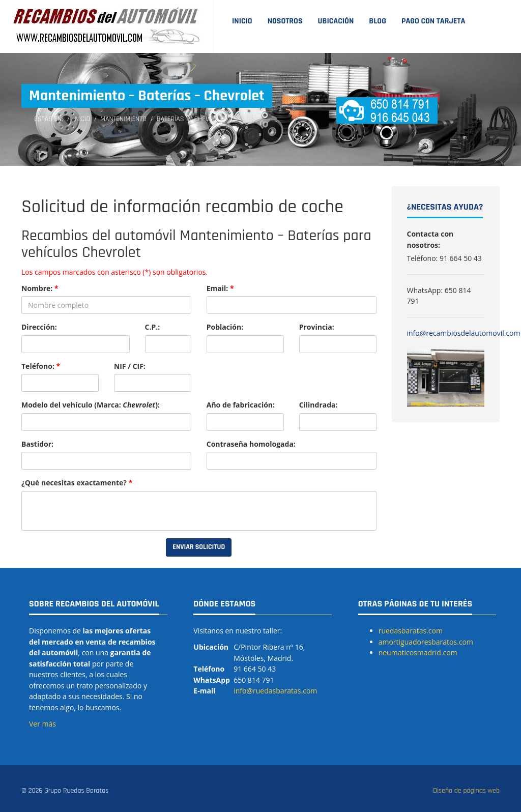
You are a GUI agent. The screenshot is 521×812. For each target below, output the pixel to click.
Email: (220, 288)
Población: (225, 327)
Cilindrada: (319, 405)
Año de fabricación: (241, 405)
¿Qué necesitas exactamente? (77, 483)
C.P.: (153, 327)
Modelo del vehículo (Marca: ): (91, 405)
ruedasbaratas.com (411, 631)
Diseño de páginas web (466, 791)
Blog (378, 21)
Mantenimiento (123, 119)
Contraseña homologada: (251, 444)
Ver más (42, 724)
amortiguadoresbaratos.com (426, 642)
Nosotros (285, 21)
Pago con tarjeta (433, 21)
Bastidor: (37, 444)
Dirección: (39, 327)
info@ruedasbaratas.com (275, 691)
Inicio (242, 21)
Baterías (170, 119)
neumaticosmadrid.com (418, 652)
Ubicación (336, 21)
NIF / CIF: (130, 366)
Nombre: (40, 288)
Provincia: (317, 327)
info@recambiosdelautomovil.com (464, 333)
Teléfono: (41, 366)
